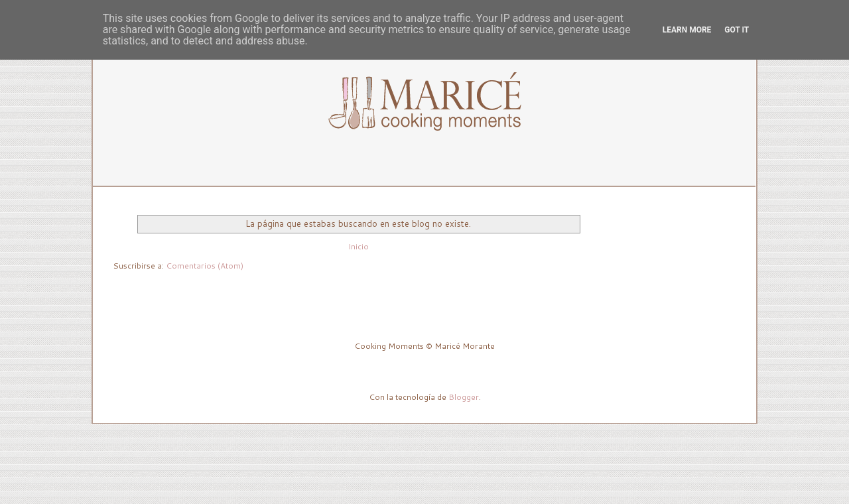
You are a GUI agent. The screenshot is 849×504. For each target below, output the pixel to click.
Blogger (464, 397)
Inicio (359, 246)
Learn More (687, 30)
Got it (737, 30)
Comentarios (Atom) (205, 266)
